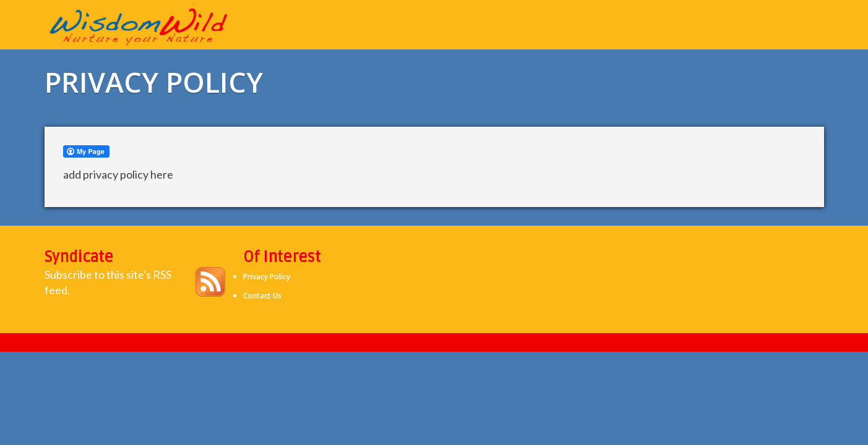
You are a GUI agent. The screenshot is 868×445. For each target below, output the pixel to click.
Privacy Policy (267, 277)
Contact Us (262, 296)
